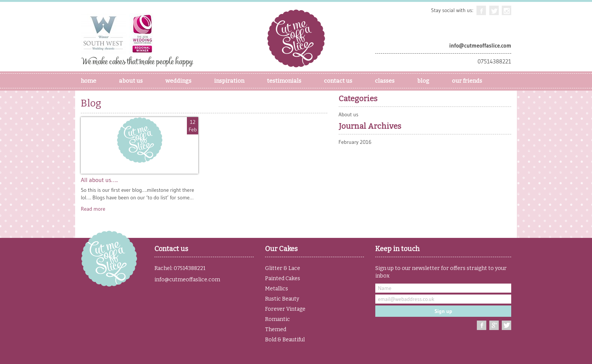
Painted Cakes (283, 278)
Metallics (277, 289)
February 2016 (355, 142)
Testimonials (284, 81)
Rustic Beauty (282, 299)
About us (349, 114)
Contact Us (338, 81)
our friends (467, 81)
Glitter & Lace (283, 268)
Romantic (277, 319)
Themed (276, 329)
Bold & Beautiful (285, 340)
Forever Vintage (285, 309)
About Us (131, 81)
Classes (385, 81)
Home (89, 81)
